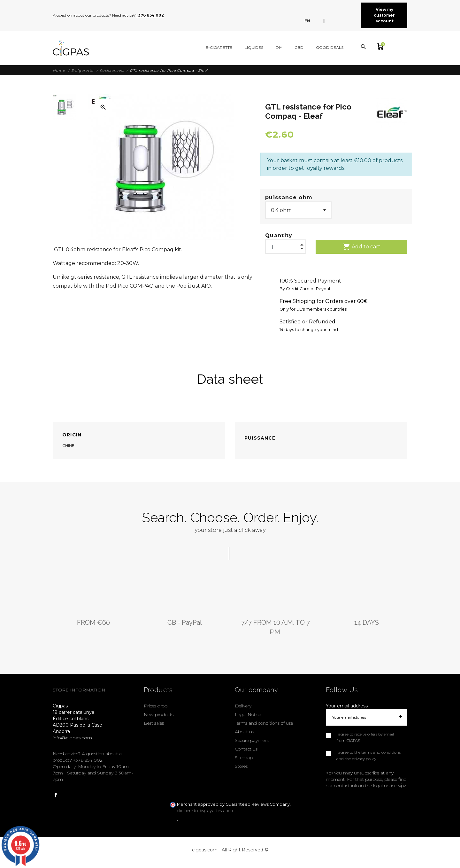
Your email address (347, 706)
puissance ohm (289, 197)
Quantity (279, 235)
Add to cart (362, 247)
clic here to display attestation (205, 811)
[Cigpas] (71, 48)
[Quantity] (286, 245)
